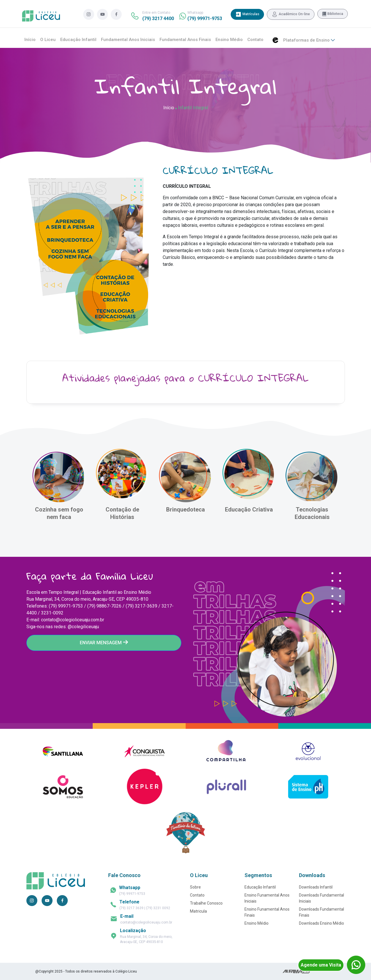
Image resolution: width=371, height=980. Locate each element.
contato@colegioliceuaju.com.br (146, 919)
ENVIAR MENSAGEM (104, 643)
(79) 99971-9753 (132, 890)
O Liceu (48, 40)
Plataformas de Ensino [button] (309, 40)
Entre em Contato (158, 16)
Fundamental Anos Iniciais (128, 40)
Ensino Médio (229, 40)
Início (30, 40)
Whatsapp (205, 16)
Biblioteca (333, 14)
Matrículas (247, 14)
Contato (255, 40)
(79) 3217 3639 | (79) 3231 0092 (145, 905)
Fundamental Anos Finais (185, 40)
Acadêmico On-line (291, 14)
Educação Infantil (78, 40)
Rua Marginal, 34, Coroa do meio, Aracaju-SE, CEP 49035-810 (146, 936)
